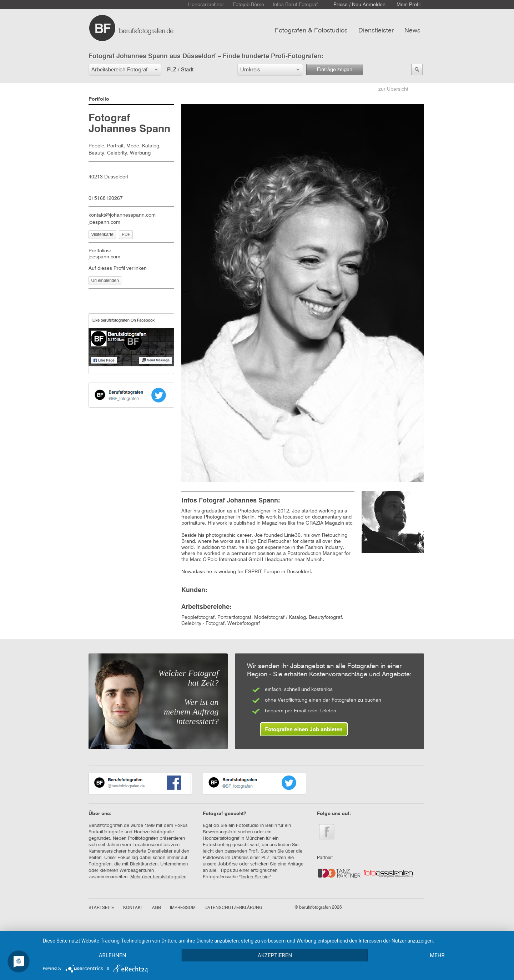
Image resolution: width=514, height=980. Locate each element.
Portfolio (99, 99)
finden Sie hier (255, 877)
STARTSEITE (101, 908)
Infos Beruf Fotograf (295, 5)
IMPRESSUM (183, 908)
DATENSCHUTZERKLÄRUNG (233, 908)
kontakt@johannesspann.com (122, 215)
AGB (157, 908)
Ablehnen (112, 955)
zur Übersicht (393, 89)
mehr (437, 955)
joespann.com (104, 222)
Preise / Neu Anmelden (359, 5)
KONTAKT (133, 908)
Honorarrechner (206, 5)
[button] (125, 70)
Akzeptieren (275, 955)
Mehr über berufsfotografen (158, 877)
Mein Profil (409, 5)
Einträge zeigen (335, 70)
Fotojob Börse (248, 5)
